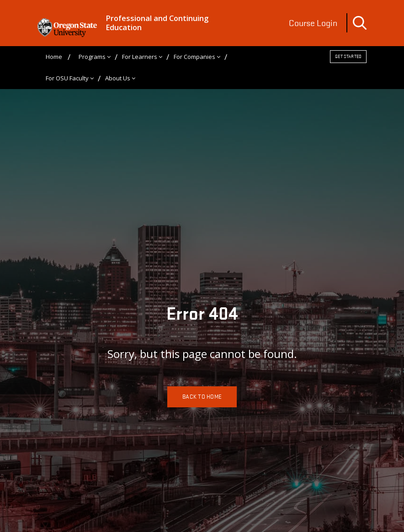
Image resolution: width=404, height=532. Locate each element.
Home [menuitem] (54, 56)
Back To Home (202, 396)
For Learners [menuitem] (140, 56)
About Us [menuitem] (118, 78)
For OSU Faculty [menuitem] (67, 78)
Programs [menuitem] (92, 56)
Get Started (348, 56)
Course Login (313, 23)
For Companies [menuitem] (194, 56)
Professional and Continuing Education (156, 23)
